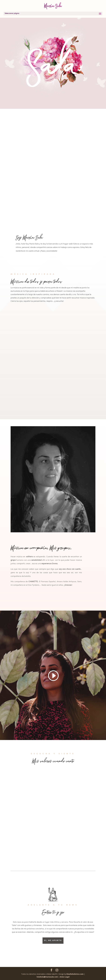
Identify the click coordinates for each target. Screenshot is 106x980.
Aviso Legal (65, 977)
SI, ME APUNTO (53, 941)
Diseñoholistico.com (75, 974)
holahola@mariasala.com (48, 977)
